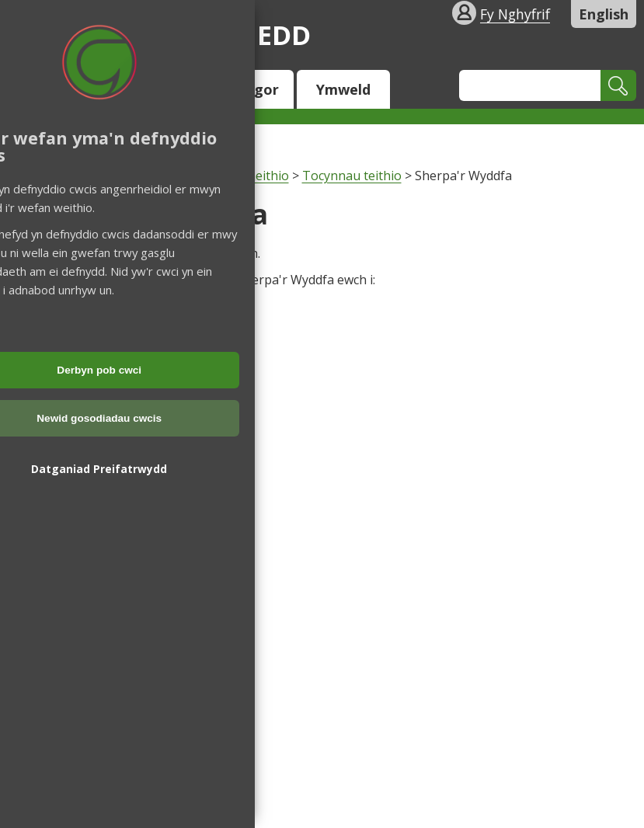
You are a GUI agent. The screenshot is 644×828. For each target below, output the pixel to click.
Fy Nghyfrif (515, 14)
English (604, 14)
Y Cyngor (247, 89)
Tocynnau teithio (352, 176)
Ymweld (343, 89)
